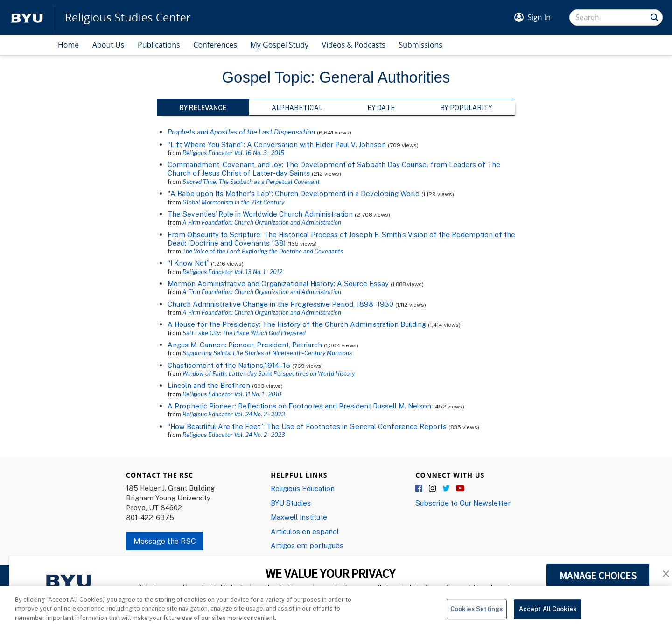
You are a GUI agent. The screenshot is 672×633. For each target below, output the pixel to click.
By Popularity (466, 108)
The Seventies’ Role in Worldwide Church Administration (260, 214)
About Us (108, 45)
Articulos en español (305, 531)
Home (68, 45)
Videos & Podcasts (354, 45)
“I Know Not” (188, 263)
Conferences (215, 45)
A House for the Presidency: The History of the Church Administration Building (297, 324)
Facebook (420, 489)
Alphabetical (297, 108)
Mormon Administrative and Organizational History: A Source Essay (278, 283)
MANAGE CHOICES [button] (598, 576)
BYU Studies (291, 503)
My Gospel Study (279, 45)
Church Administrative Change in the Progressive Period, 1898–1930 (280, 304)
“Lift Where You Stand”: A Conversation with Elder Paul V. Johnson (277, 144)
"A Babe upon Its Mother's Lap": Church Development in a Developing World (294, 193)
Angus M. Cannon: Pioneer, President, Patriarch (245, 345)
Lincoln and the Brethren (209, 385)
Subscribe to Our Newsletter (463, 503)
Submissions (420, 45)
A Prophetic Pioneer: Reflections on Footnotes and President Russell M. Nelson (299, 406)
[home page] (27, 18)
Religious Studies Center (128, 17)
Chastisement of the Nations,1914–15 (230, 365)
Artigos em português (307, 545)
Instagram (433, 489)
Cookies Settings (476, 613)
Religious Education (303, 488)
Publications (159, 45)
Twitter (447, 489)
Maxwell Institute (299, 517)
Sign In (539, 17)
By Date (381, 108)
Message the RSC (165, 541)
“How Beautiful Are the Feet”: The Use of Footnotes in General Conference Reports (307, 426)
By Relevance (203, 108)
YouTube (460, 489)
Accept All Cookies (548, 613)
